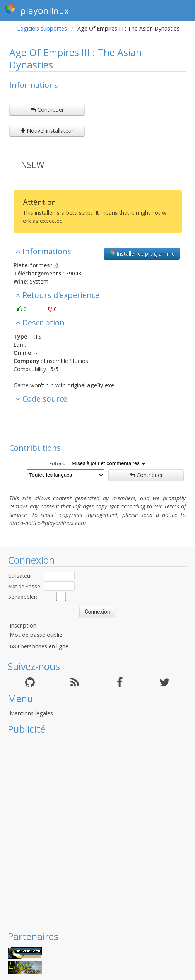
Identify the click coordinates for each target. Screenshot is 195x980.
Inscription (23, 625)
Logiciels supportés (42, 28)
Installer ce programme (142, 253)
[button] (185, 10)
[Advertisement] (93, 833)
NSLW (32, 164)
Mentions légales (31, 713)
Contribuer (47, 110)
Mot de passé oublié (36, 635)
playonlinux (37, 10)
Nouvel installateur (47, 131)
